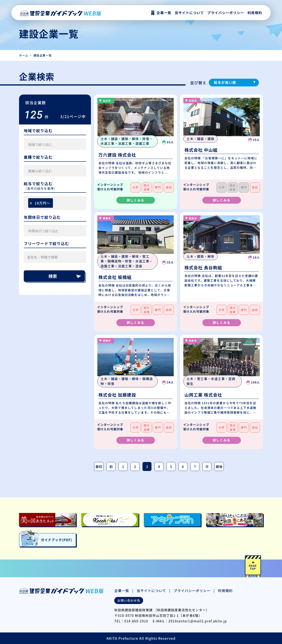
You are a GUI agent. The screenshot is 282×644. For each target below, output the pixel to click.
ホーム (24, 55)
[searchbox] (48, 144)
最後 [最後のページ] (219, 466)
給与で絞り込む (38, 184)
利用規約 (255, 13)
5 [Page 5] (171, 466)
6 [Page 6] (183, 466)
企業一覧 (122, 591)
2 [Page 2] (135, 466)
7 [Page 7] (195, 466)
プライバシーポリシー (226, 13)
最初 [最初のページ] (99, 466)
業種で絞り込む (38, 157)
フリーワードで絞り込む (46, 244)
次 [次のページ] (207, 466)
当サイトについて (151, 591)
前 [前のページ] (111, 466)
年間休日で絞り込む (42, 217)
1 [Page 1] (123, 466)
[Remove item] (31, 203)
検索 (65, 276)
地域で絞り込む (38, 131)
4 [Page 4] (159, 466)
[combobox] (55, 144)
